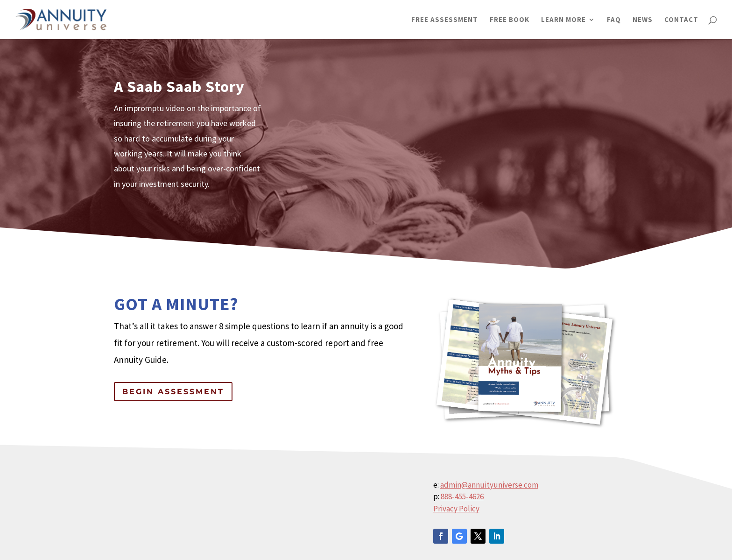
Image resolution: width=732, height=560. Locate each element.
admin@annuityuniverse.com (489, 485)
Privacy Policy (456, 509)
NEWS (643, 20)
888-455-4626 (462, 496)
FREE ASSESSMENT (445, 20)
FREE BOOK (510, 20)
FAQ (614, 20)
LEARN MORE (563, 20)
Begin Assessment (173, 392)
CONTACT (681, 20)
